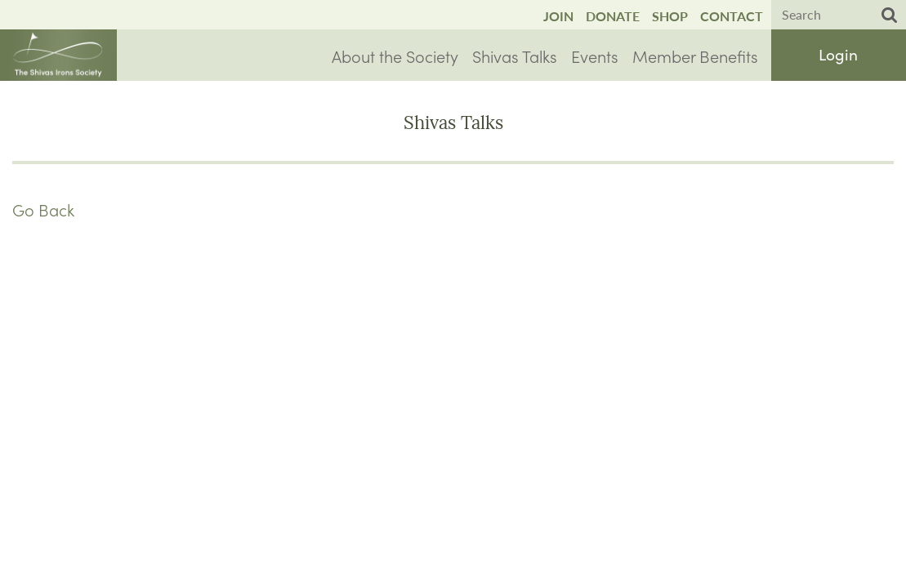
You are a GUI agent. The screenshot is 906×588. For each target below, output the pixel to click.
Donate (613, 16)
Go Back (43, 209)
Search (890, 16)
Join (558, 16)
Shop (670, 16)
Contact (732, 16)
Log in (839, 55)
